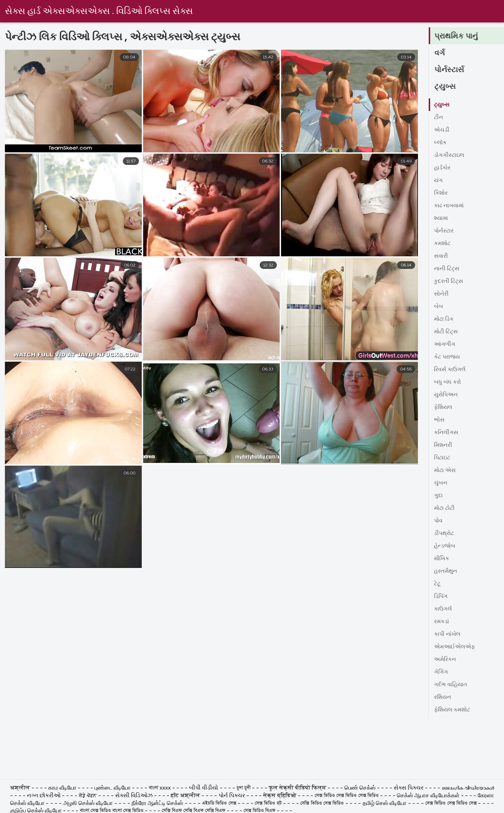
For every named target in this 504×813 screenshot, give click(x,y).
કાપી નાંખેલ (447, 634)
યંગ (438, 181)
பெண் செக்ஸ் (361, 788)
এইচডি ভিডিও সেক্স (219, 804)
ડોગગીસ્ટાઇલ (449, 155)
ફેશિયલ (443, 408)
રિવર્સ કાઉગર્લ (450, 370)
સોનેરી (441, 294)
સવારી (441, 256)
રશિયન (443, 697)
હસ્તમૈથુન (446, 571)
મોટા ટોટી (444, 508)
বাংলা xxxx (160, 788)
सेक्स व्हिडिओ (280, 796)
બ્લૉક (440, 143)
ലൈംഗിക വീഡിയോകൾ (468, 788)
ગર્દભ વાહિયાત (451, 685)
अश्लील (21, 788)
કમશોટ (442, 244)
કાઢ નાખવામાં (449, 206)
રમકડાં (442, 622)
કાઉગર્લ (443, 609)
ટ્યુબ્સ (445, 87)
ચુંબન (441, 483)
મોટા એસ (445, 471)
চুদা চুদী (244, 788)
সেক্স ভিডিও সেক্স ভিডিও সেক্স (452, 804)
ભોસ (439, 420)
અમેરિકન (445, 660)
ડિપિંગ (441, 597)
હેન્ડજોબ (445, 546)
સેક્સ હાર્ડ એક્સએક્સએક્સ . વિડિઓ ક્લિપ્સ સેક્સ (99, 12)
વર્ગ (440, 53)
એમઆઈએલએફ (454, 647)
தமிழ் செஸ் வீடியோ (385, 804)
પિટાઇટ (442, 458)
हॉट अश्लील (185, 796)
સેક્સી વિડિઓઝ (134, 796)
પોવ (438, 521)
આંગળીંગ (445, 345)
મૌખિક (442, 559)
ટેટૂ (437, 584)
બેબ (439, 307)
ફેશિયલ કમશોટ (452, 710)
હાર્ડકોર (442, 168)
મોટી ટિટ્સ (446, 332)
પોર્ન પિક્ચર (232, 796)
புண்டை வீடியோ (113, 788)
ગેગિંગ (441, 672)
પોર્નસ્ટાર (444, 231)
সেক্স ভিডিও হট (268, 804)
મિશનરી (443, 445)
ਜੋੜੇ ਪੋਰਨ (88, 796)
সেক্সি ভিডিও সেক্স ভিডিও (322, 804)
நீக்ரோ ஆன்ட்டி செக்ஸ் (157, 804)
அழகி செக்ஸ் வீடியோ (88, 804)
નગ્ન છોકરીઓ (44, 796)
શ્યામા (441, 218)
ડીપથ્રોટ (444, 534)
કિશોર (441, 193)
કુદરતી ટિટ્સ (449, 282)
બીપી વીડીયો (204, 788)
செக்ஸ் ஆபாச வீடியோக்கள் (428, 796)
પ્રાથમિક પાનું (456, 36)
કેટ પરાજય (447, 357)
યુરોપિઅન (446, 395)
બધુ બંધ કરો (447, 382)
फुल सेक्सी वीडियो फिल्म (298, 788)
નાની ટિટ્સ (447, 269)
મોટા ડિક (444, 319)
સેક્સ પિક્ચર (409, 788)
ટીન (439, 118)
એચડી (442, 130)
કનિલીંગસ (446, 433)
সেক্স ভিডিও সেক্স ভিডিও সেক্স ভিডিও (346, 796)
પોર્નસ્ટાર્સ (449, 70)
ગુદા (438, 496)
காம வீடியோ (62, 788)
